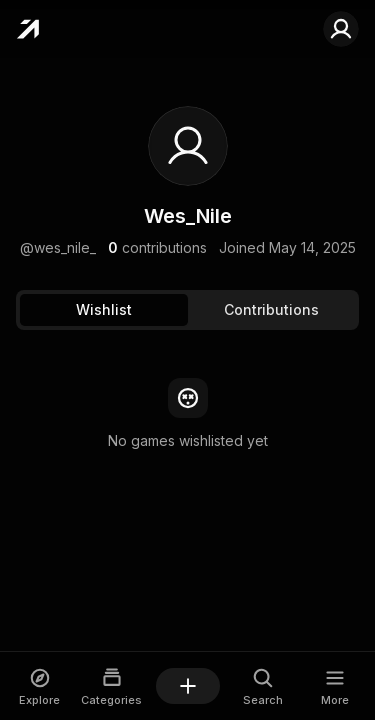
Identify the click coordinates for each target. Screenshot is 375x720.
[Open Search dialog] (264, 686)
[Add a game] (188, 686)
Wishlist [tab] (104, 309)
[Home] (27, 29)
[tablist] (187, 310)
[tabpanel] (187, 415)
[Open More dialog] (335, 686)
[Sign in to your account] (341, 29)
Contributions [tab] (271, 309)
